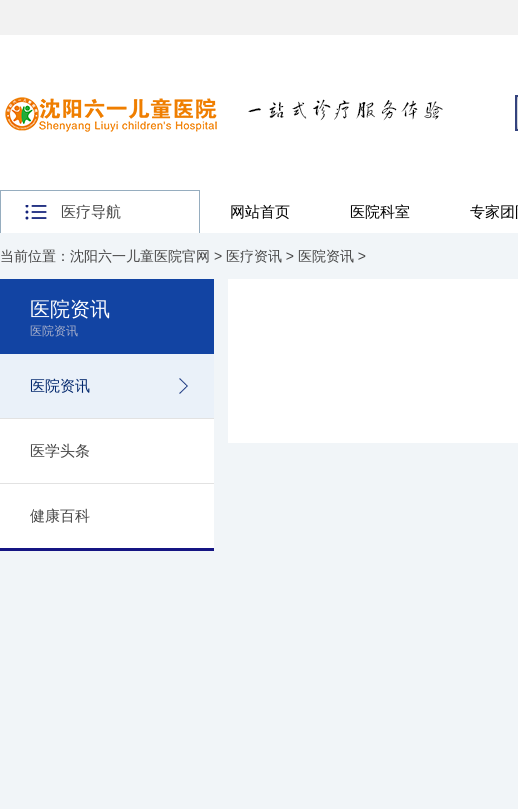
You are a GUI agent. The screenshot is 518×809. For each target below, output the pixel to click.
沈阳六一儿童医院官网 (140, 256)
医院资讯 (326, 256)
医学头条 (60, 450)
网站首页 (260, 211)
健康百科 (60, 515)
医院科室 (380, 211)
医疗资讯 (254, 256)
